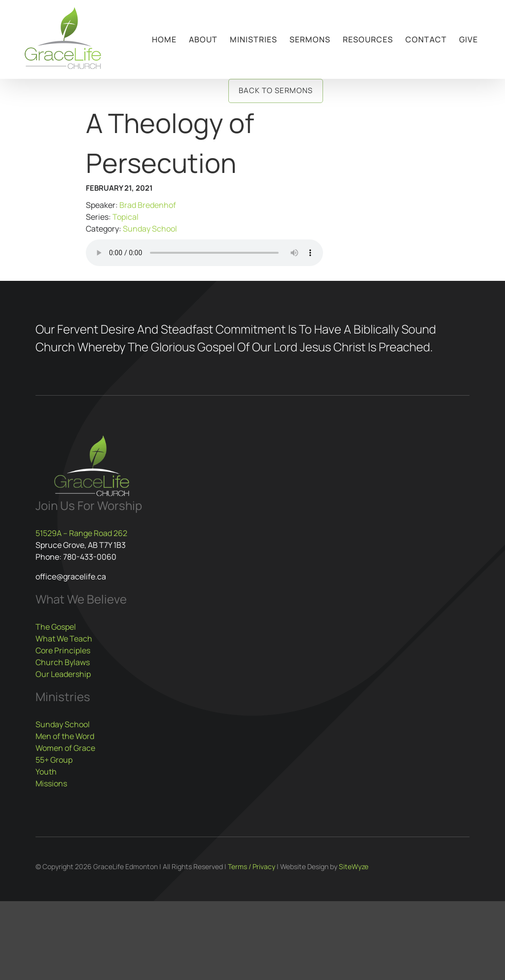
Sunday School (150, 229)
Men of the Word (65, 736)
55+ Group (54, 760)
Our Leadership (63, 674)
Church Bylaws (63, 662)
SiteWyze (354, 866)
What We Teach (64, 639)
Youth (46, 772)
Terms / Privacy (252, 866)
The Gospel (56, 627)
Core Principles (63, 650)
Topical (126, 217)
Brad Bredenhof (148, 205)
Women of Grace (65, 748)
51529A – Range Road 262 (81, 533)
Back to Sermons (276, 90)
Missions (51, 783)
